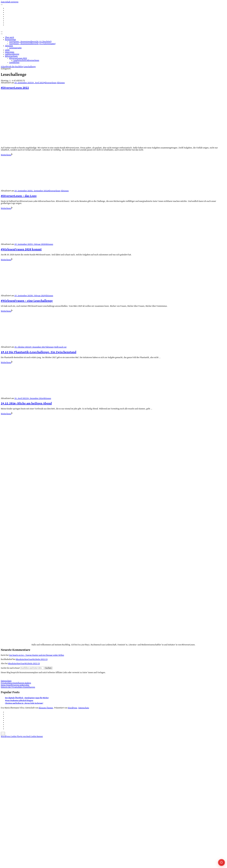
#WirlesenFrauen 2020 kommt (21, 249)
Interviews (10, 52)
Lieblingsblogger (12, 54)
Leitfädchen (14, 62)
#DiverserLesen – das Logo (19, 196)
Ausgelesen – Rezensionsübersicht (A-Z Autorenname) (32, 44)
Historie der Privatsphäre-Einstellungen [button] (18, 687)
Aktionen (9, 46)
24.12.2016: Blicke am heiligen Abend (26, 404)
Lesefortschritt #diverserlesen (26, 60)
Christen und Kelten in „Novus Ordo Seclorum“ (24, 703)
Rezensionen (10, 39)
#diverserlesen (11, 56)
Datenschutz (6, 681)
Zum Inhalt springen (10, 2)
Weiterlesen (7, 155)
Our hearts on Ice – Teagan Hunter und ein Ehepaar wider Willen (37, 655)
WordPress (72, 708)
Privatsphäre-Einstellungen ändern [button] (16, 683)
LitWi (7, 50)
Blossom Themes (46, 708)
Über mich (10, 37)
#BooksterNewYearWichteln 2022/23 (32, 659)
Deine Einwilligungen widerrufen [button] (15, 685)
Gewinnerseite (15, 48)
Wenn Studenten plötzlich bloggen (19, 701)
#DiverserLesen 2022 (18, 58)
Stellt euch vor (60, 347)
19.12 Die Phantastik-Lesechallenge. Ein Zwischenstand (39, 352)
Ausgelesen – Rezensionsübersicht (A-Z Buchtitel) (30, 42)
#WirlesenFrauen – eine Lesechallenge (27, 301)
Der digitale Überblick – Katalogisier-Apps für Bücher (27, 698)
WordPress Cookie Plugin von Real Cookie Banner (22, 736)
